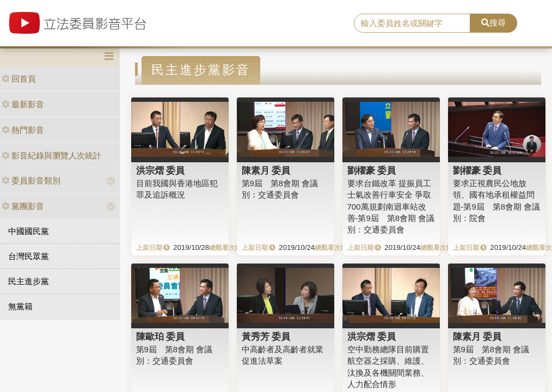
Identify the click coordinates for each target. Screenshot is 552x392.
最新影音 (23, 104)
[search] (412, 23)
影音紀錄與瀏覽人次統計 (51, 155)
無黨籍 (20, 306)
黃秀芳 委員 (266, 336)
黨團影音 (23, 206)
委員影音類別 (31, 180)
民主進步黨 (29, 281)
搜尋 (493, 23)
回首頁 (19, 79)
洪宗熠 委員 (161, 170)
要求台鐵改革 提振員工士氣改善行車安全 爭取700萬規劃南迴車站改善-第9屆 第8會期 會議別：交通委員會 (391, 207)
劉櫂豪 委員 (372, 170)
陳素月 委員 (266, 170)
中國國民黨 (29, 231)
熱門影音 (23, 130)
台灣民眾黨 (29, 256)
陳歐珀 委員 (161, 336)
